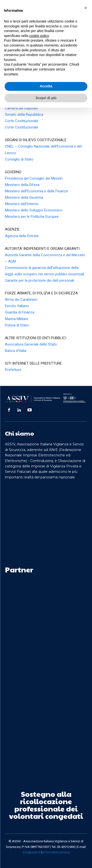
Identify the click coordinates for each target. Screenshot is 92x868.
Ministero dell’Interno (22, 204)
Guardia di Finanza (20, 312)
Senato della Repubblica (24, 115)
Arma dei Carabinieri (21, 300)
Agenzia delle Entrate (22, 236)
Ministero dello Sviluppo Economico (34, 210)
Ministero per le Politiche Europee (32, 217)
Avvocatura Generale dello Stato (31, 344)
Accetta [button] (46, 86)
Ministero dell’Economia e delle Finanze (36, 191)
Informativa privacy (56, 852)
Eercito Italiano (17, 306)
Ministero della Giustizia (24, 197)
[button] (86, 8)
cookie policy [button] (39, 36)
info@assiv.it (32, 852)
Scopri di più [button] (46, 98)
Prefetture (13, 370)
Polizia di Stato (17, 325)
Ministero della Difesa (22, 185)
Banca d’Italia (16, 351)
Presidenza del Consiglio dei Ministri (34, 178)
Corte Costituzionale (22, 121)
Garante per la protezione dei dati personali (39, 280)
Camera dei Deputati (21, 108)
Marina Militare (17, 319)
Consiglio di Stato (19, 159)
